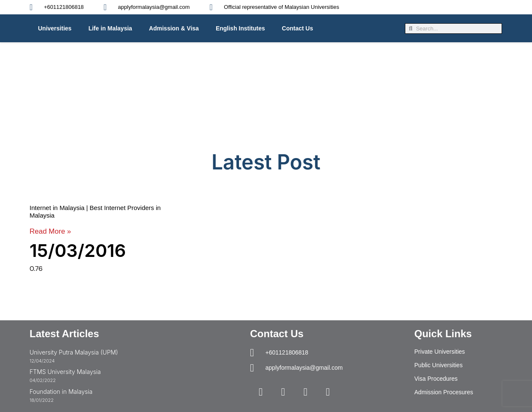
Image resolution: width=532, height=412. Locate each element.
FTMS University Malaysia (65, 372)
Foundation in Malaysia (61, 392)
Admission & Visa (174, 28)
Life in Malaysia (110, 28)
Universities (55, 28)
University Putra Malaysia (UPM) (74, 352)
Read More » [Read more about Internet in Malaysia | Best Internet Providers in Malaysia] (50, 231)
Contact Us (298, 28)
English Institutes (240, 28)
